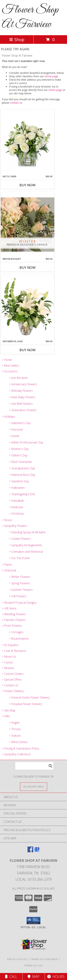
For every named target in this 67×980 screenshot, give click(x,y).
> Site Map (9, 710)
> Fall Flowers (18, 596)
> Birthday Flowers (21, 391)
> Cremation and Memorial (26, 552)
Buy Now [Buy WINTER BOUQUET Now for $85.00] (28, 267)
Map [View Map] (34, 976)
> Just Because (18, 378)
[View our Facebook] (30, 851)
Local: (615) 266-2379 (34, 879)
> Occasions (10, 371)
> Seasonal (9, 570)
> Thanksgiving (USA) (22, 494)
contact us (16, 103)
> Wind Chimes (18, 742)
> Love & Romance (14, 651)
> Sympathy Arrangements (26, 545)
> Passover (16, 429)
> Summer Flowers (21, 590)
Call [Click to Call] (11, 976)
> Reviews (8, 668)
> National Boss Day (22, 475)
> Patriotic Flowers (14, 620)
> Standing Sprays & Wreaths (27, 532)
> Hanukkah (16, 501)
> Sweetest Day (19, 481)
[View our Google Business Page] (37, 851)
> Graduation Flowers (23, 410)
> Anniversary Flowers (23, 384)
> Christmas (16, 514)
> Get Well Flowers (21, 404)
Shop (17, 39)
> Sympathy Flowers (14, 526)
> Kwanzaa (16, 507)
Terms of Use (34, 965)
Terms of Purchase (44, 959)
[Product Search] (34, 766)
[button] (33, 921)
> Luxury (7, 662)
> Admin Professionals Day (26, 442)
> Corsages (16, 632)
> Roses (7, 520)
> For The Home (19, 558)
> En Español (10, 645)
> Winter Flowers (20, 577)
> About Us (9, 657)
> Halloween (17, 488)
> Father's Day (18, 455)
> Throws (15, 729)
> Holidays (8, 417)
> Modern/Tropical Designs (19, 603)
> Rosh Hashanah (20, 462)
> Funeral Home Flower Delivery (29, 697)
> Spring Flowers (19, 583)
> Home (7, 360)
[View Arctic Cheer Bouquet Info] (28, 142)
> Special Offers (12, 679)
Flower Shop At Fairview (30, 17)
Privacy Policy (17, 959)
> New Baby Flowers (22, 397)
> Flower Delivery (13, 691)
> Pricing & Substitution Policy (20, 748)
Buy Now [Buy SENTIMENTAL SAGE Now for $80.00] (28, 350)
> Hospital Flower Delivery (25, 704)
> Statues (15, 736)
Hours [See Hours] (56, 976)
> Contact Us (10, 685)
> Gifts (6, 716)
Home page (51, 76)
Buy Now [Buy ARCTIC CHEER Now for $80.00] (28, 185)
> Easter (14, 436)
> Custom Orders (13, 674)
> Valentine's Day (20, 423)
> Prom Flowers (12, 626)
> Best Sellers (10, 366)
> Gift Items (9, 608)
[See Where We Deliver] (34, 786)
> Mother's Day (19, 449)
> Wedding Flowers (14, 614)
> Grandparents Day (22, 468)
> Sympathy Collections (16, 754)
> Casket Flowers (20, 539)
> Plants (7, 565)
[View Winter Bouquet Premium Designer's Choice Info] (28, 224)
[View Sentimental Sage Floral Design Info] (28, 307)
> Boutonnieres (19, 639)
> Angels (14, 723)
